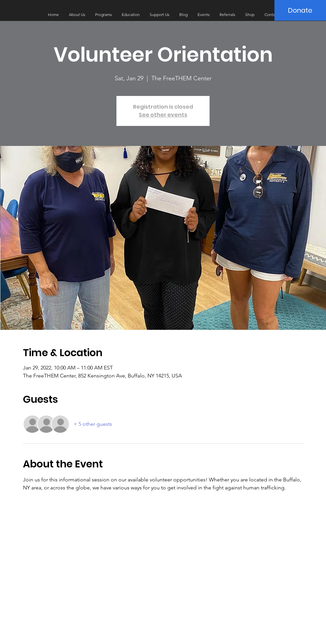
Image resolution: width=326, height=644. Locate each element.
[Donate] (300, 10)
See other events (163, 115)
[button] (77, 15)
